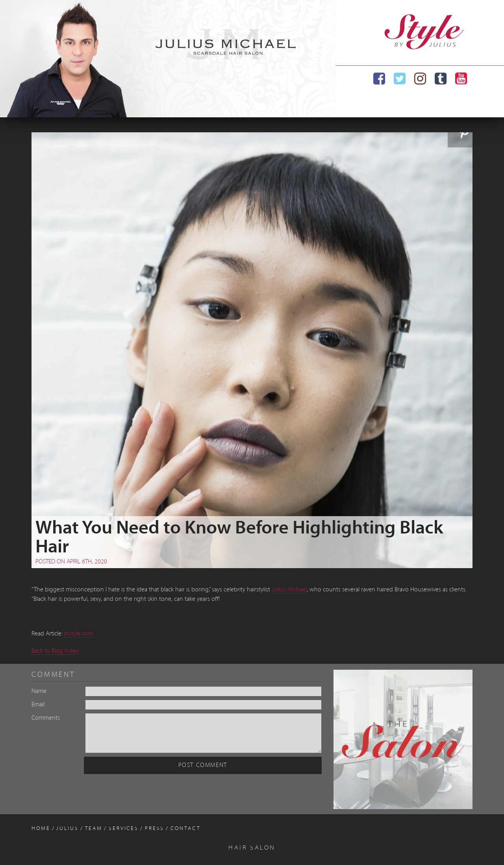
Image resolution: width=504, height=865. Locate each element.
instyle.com (79, 634)
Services (124, 829)
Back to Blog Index (55, 651)
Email (38, 705)
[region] (168, 59)
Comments (46, 718)
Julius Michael (289, 590)
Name (39, 691)
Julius (67, 829)
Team (94, 829)
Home (41, 829)
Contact (185, 829)
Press (155, 829)
